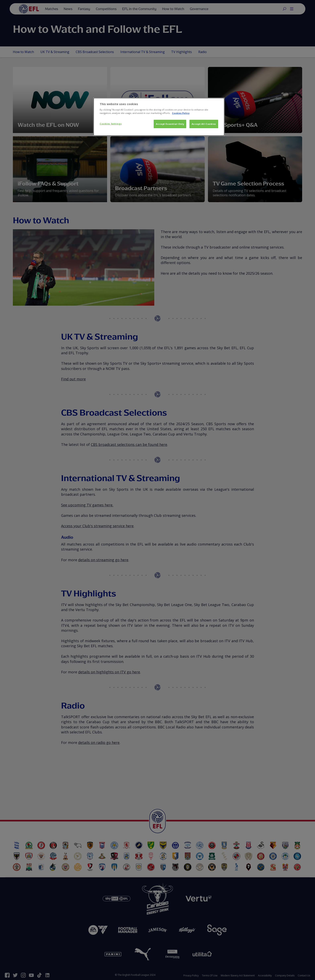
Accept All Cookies (204, 124)
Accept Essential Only (170, 124)
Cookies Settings (111, 124)
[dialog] (159, 117)
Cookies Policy (181, 113)
